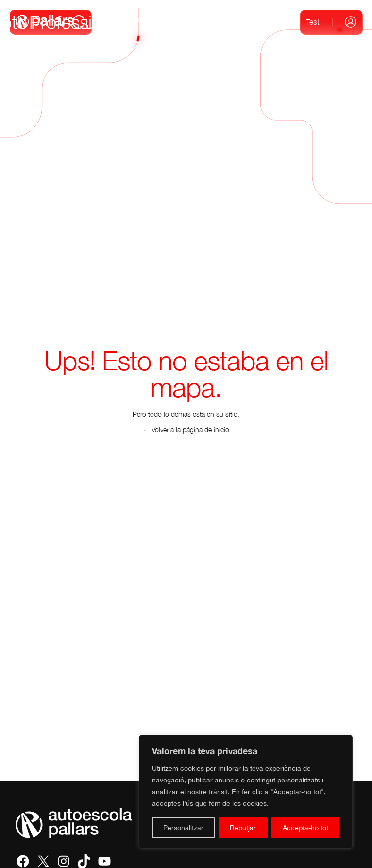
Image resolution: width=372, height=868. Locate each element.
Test (313, 22)
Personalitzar (183, 828)
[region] (246, 792)
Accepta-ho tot (305, 828)
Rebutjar (243, 828)
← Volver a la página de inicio (186, 429)
